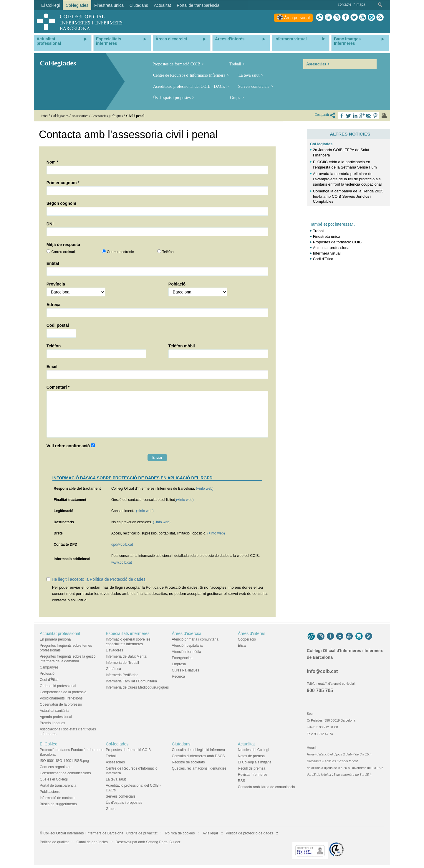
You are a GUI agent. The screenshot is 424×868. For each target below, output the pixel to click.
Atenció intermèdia (187, 652)
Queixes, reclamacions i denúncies (199, 768)
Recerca (179, 676)
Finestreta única (327, 236)
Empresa (179, 664)
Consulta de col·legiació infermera (199, 750)
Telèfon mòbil (182, 346)
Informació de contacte (58, 798)
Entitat (53, 263)
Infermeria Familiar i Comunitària (131, 681)
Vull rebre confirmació (68, 446)
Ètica (242, 646)
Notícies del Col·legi (254, 750)
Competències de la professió (63, 692)
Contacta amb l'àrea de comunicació (266, 787)
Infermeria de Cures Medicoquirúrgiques (137, 687)
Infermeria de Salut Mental (126, 656)
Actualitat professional (332, 248)
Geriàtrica (113, 669)
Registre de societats (188, 762)
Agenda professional (56, 717)
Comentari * (58, 387)
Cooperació (247, 639)
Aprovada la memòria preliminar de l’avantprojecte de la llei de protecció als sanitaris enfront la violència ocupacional (347, 179)
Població (177, 284)
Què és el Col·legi (54, 779)
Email (52, 367)
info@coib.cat (322, 671)
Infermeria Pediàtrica (122, 675)
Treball (235, 64)
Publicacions (50, 792)
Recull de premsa (252, 768)
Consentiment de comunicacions (65, 773)
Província (56, 284)
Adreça (53, 305)
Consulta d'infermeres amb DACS (198, 756)
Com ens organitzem (56, 767)
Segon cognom (61, 203)
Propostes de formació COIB (176, 64)
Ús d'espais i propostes (172, 98)
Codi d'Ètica (323, 259)
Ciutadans (181, 744)
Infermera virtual (327, 253)
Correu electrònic (120, 252)
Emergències (182, 658)
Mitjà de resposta (63, 245)
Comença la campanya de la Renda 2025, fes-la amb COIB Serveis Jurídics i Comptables (349, 196)
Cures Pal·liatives (186, 670)
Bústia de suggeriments (58, 804)
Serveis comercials (254, 86)
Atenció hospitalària (187, 646)
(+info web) (205, 489)
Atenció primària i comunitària (195, 639)
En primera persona (55, 639)
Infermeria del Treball (122, 663)
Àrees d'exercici (186, 633)
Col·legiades (321, 144)
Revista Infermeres (253, 775)
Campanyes (49, 667)
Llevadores (114, 650)
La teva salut (249, 75)
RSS (242, 781)
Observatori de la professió (61, 704)
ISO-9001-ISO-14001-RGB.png (64, 761)
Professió (47, 674)
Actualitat (246, 744)
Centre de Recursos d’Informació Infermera (189, 75)
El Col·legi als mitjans (255, 762)
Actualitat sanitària (54, 711)
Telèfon (168, 252)
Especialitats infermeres (128, 633)
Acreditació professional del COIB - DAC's (189, 86)
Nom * (52, 162)
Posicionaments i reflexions (61, 698)
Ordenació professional (58, 686)
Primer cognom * (63, 183)
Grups (235, 98)
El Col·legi (49, 744)
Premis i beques (52, 723)
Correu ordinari (63, 252)
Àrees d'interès (252, 633)
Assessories (316, 64)
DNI (50, 224)
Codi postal (58, 325)
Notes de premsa (251, 756)
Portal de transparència (58, 786)
